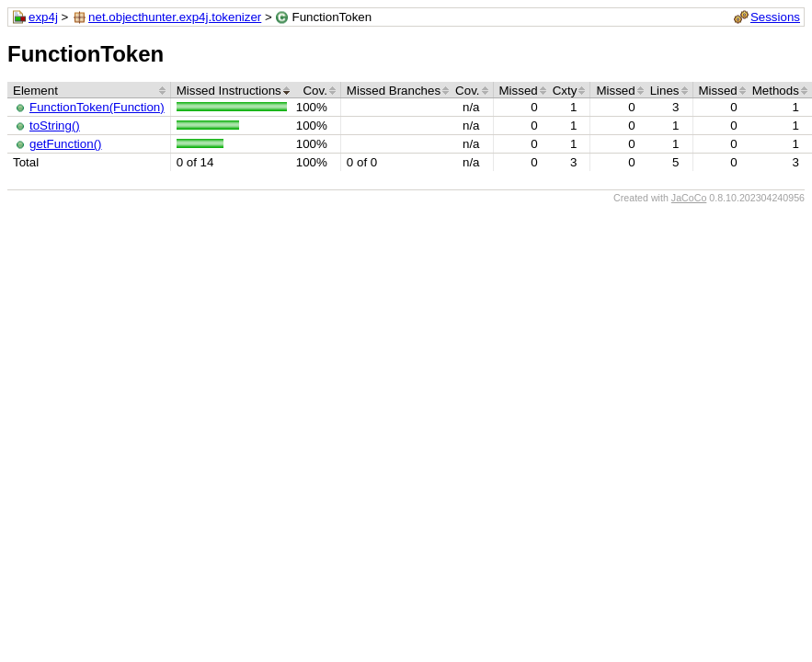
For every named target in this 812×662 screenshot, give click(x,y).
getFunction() (66, 144)
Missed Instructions (229, 91)
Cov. (315, 91)
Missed (519, 91)
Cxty (565, 91)
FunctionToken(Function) (97, 107)
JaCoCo (689, 198)
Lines (665, 91)
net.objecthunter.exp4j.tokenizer (175, 17)
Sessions (775, 17)
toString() (55, 126)
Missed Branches (394, 91)
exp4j (43, 17)
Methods (776, 91)
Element (35, 91)
